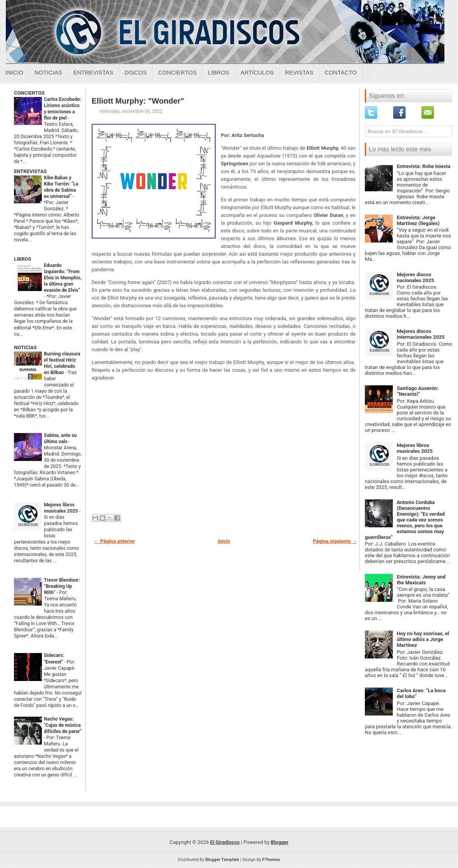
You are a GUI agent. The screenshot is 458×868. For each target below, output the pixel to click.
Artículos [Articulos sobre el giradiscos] (257, 72)
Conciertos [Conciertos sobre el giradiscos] (177, 72)
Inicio (14, 72)
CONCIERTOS (29, 93)
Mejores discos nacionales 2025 (415, 277)
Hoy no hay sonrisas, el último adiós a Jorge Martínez (423, 639)
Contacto (341, 72)
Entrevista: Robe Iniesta (423, 166)
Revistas (299, 72)
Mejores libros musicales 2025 (415, 448)
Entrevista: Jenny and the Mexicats (421, 580)
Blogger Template (222, 860)
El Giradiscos (225, 842)
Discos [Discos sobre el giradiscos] (136, 72)
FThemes (271, 860)
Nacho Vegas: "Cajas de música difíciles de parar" (63, 725)
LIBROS (23, 259)
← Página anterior (114, 541)
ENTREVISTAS (30, 171)
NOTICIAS (25, 347)
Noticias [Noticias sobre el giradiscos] (48, 72)
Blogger (280, 842)
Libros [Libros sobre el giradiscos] (219, 72)
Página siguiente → (335, 541)
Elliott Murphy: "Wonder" (138, 101)
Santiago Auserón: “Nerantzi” (418, 391)
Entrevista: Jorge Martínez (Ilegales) (418, 220)
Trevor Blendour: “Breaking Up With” (62, 586)
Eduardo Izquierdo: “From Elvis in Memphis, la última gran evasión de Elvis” (63, 278)
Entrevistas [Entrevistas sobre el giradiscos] (93, 72)
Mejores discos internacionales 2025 (421, 334)
